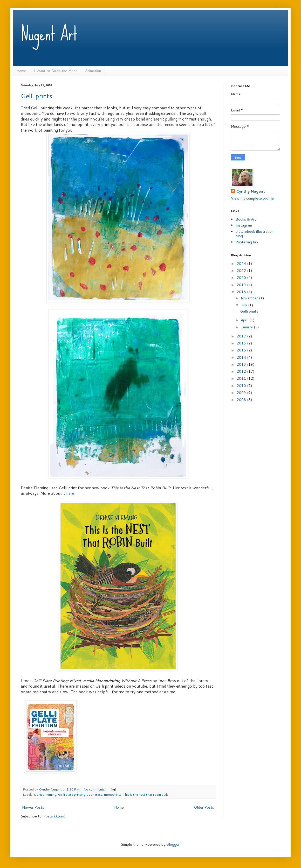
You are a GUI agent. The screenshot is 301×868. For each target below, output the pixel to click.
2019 (242, 285)
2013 (242, 364)
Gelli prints (36, 96)
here (70, 493)
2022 (242, 271)
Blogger (173, 844)
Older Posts (204, 807)
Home (21, 71)
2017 (242, 336)
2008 (242, 400)
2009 (242, 393)
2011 (242, 378)
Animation (93, 71)
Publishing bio (247, 242)
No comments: (95, 789)
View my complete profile (252, 198)
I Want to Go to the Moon (56, 71)
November (250, 298)
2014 (242, 357)
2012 (242, 371)
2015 (242, 350)
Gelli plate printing (72, 794)
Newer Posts (33, 807)
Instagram (244, 225)
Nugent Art (49, 34)
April (245, 320)
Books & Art (246, 219)
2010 (242, 386)
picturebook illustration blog (255, 234)
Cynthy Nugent (251, 191)
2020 (242, 278)
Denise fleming (45, 794)
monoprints (113, 794)
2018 (242, 292)
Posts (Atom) (54, 816)
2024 (242, 264)
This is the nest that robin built (146, 794)
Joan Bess (95, 794)
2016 (242, 343)
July (244, 305)
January (247, 327)
